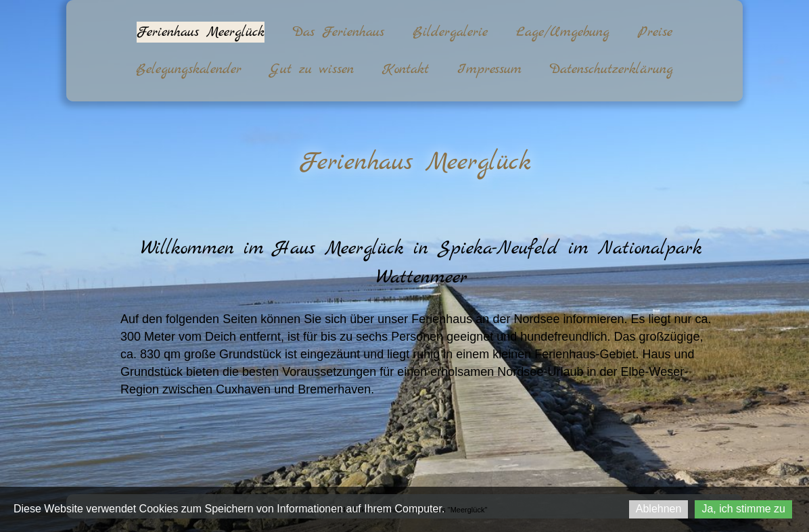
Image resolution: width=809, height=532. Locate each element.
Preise (655, 32)
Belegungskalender (189, 69)
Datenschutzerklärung (611, 69)
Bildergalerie (450, 32)
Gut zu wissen (312, 69)
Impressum (489, 69)
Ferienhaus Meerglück (201, 32)
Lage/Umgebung (563, 32)
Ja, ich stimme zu (743, 509)
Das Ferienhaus (339, 32)
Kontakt (406, 69)
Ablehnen (659, 509)
